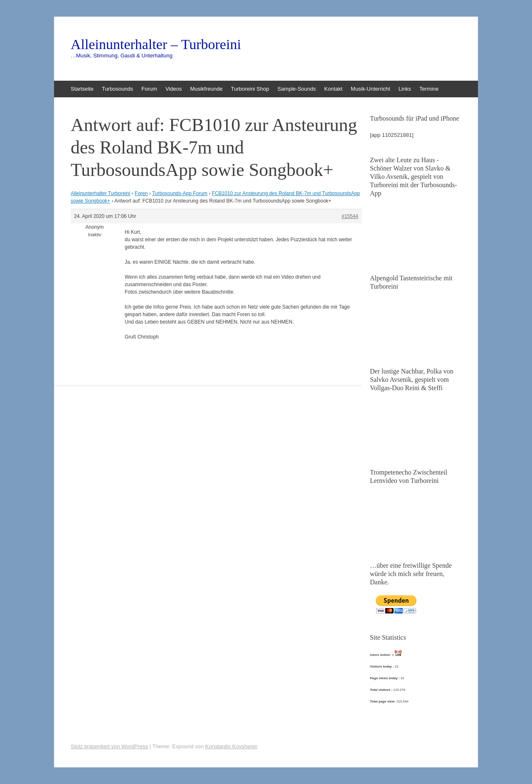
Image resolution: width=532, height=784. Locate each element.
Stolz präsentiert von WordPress (109, 746)
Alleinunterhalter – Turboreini (156, 45)
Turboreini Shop (250, 89)
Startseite (82, 89)
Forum (149, 89)
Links (405, 89)
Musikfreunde (206, 89)
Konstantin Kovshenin (232, 746)
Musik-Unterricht (371, 89)
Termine (429, 89)
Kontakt (333, 89)
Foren (141, 193)
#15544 (350, 216)
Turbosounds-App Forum (180, 193)
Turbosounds (117, 89)
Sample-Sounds (297, 89)
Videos (174, 89)
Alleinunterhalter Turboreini (100, 193)
